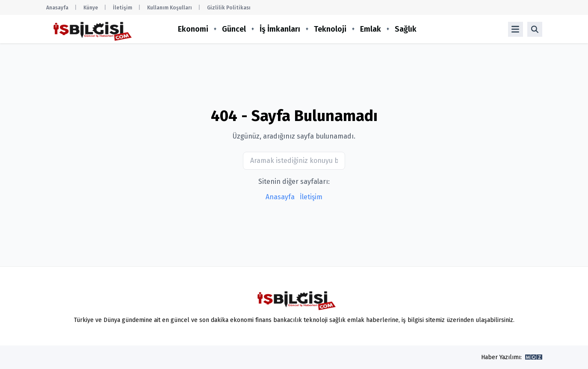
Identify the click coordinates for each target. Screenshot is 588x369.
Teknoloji (330, 29)
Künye (91, 8)
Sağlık (406, 29)
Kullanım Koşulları (170, 8)
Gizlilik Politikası (229, 8)
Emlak (371, 29)
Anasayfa (57, 8)
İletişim (123, 8)
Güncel (234, 29)
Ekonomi (193, 29)
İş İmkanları (280, 29)
